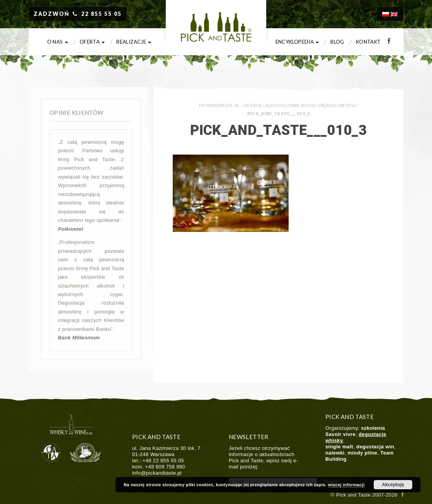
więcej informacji (346, 485)
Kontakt (368, 42)
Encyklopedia (297, 42)
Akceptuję (393, 485)
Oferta (92, 42)
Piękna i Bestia (337, 105)
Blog (337, 42)
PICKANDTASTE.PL (219, 105)
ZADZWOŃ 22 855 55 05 (78, 14)
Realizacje (134, 42)
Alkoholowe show (290, 105)
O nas (58, 42)
